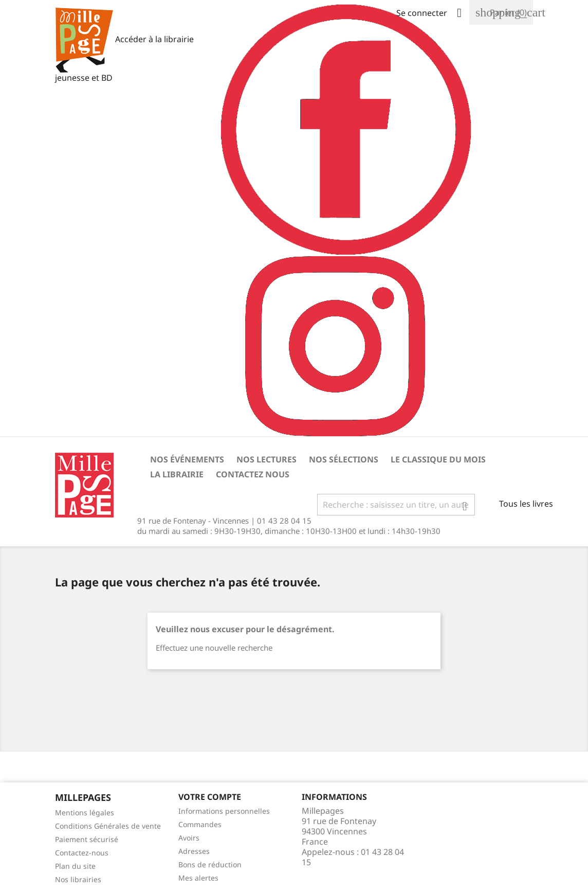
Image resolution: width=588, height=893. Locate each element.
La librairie (177, 474)
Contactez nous (253, 474)
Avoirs (189, 838)
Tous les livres (526, 504)
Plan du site (75, 866)
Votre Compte (210, 797)
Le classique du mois (438, 459)
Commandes (200, 824)
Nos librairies (78, 879)
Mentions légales (85, 812)
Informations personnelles (224, 811)
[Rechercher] (396, 505)
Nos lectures (267, 459)
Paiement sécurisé (87, 839)
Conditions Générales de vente (108, 826)
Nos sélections (344, 459)
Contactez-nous (82, 853)
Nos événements (187, 459)
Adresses (194, 851)
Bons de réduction (210, 864)
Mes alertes (198, 878)
